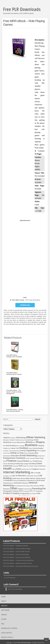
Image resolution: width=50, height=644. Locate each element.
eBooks (4, 606)
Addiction (7, 438)
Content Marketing (14, 451)
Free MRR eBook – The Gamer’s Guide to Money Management (15, 385)
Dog (22, 453)
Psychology (33, 494)
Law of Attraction (19, 476)
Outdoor (21, 489)
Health (7, 469)
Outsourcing (28, 489)
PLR (21, 491)
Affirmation (6, 440)
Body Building (11, 446)
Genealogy (15, 466)
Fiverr (31, 461)
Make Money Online (33, 478)
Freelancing (19, 464)
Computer (6, 451)
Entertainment (41, 456)
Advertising (21, 438)
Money (12, 483)
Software (5, 610)
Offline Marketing (35, 486)
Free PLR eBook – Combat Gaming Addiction (18, 560)
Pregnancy (39, 491)
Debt (18, 453)
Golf (20, 466)
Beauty (29, 442)
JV (35, 473)
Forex (40, 461)
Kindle (38, 473)
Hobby (19, 469)
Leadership (30, 476)
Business (31, 445)
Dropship (31, 453)
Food (35, 461)
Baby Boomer (21, 442)
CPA (38, 451)
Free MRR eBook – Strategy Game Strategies (15, 349)
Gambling (32, 464)
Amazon (12, 440)
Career (13, 448)
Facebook (20, 458)
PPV (34, 491)
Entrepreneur (9, 458)
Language (6, 476)
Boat (4, 446)
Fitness (26, 461)
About (4, 601)
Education (15, 456)
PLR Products (11, 578)
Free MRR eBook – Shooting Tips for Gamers (15, 367)
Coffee (30, 448)
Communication (38, 448)
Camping (41, 446)
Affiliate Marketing (36, 437)
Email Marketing (28, 455)
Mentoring (16, 481)
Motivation (18, 483)
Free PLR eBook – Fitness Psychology (16, 554)
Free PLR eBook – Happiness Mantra (16, 546)
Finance (11, 461)
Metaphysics (23, 481)
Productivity (24, 493)
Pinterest (16, 491)
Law (10, 476)
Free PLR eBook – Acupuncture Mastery (17, 557)
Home (3, 597)
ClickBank (23, 448)
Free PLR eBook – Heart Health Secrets (17, 552)
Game (39, 463)
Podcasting (26, 491)
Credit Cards (7, 453)
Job (32, 473)
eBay (36, 453)
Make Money (21, 478)
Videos (4, 615)
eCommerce (7, 456)
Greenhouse (42, 466)
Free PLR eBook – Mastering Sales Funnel (17, 563)
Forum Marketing (9, 464)
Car (9, 448)
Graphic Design (34, 466)
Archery (22, 440)
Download (25, 305)
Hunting (24, 469)
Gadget (26, 464)
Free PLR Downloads (22, 9)
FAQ (3, 624)
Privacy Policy (7, 637)
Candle (5, 448)
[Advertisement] (27, 33)
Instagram (35, 469)
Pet (44, 489)
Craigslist (43, 451)
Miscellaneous (32, 481)
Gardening (8, 466)
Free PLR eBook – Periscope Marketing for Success (21, 566)
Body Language (20, 446)
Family (27, 458)
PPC (31, 491)
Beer (34, 442)
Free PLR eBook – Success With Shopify (17, 549)
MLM (38, 480)
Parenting (37, 489)
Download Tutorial (9, 628)
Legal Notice (6, 633)
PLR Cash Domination (33, 300)
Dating (13, 453)
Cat (17, 448)
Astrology (14, 442)
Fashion (37, 458)
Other (14, 488)
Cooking (22, 451)
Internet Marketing (17, 472)
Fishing (19, 461)
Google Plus (26, 466)
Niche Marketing (18, 486)
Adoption (13, 438)
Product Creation (11, 493)
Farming (32, 458)
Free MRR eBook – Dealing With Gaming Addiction (15, 404)
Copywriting (31, 450)
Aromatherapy (29, 440)
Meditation (9, 480)
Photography (8, 491)
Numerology (26, 486)
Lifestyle (36, 476)
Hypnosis (29, 469)
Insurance (42, 469)
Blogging (40, 442)
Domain (26, 453)
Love (14, 478)
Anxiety (17, 440)
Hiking (14, 469)
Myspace (25, 483)
